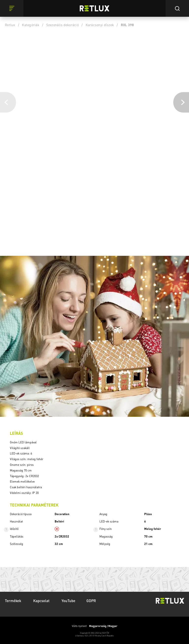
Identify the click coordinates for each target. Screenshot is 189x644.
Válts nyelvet (95, 626)
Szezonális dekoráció (63, 25)
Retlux (10, 25)
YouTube (68, 601)
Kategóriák (31, 25)
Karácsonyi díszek (100, 25)
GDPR (91, 601)
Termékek (14, 601)
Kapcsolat (42, 601)
